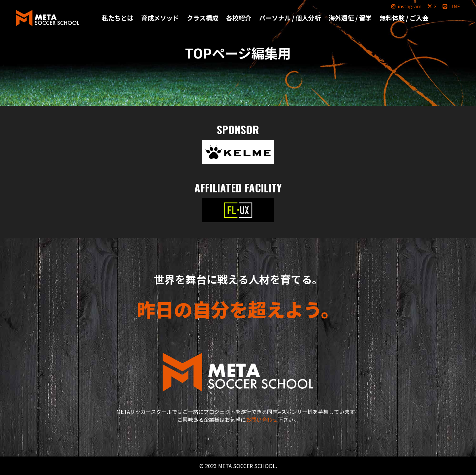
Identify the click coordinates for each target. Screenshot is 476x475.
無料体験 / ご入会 (404, 18)
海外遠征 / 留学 (350, 18)
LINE (451, 6)
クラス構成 (202, 18)
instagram (406, 6)
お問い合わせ (262, 419)
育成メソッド (160, 18)
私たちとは (118, 18)
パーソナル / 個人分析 (290, 18)
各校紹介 (239, 18)
